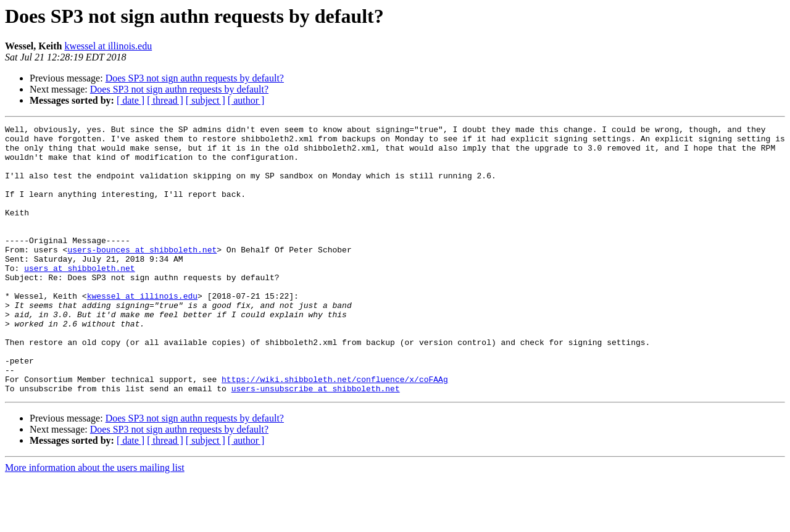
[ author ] (246, 100)
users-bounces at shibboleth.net (142, 275)
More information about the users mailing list (95, 521)
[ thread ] (165, 100)
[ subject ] (206, 100)
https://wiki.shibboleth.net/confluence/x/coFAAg (335, 431)
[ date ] (131, 100)
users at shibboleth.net (79, 297)
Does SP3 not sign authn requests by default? (195, 78)
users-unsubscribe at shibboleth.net (316, 442)
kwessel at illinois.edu (108, 46)
